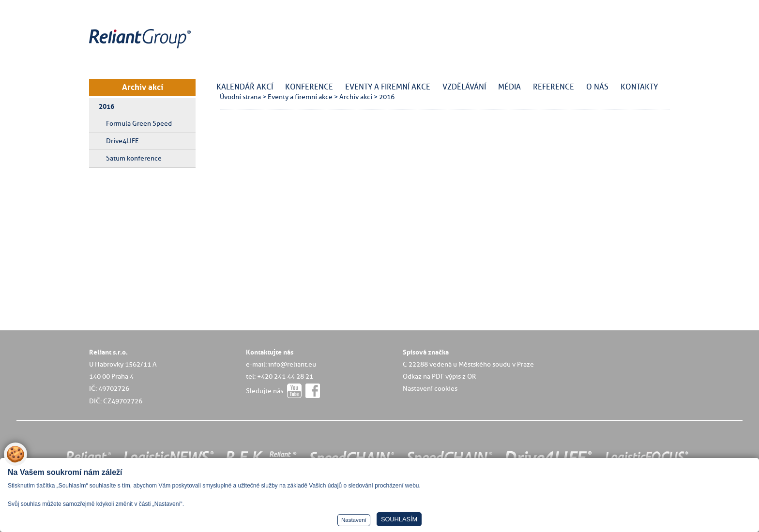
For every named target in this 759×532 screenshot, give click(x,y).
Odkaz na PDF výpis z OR (439, 376)
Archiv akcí (143, 87)
